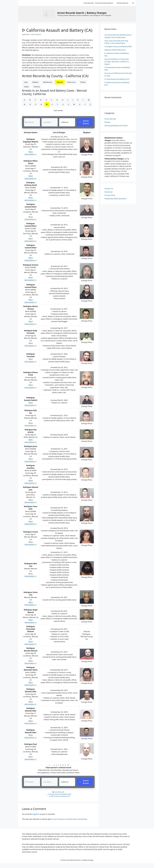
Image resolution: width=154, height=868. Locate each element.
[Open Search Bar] (133, 3)
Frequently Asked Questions (115, 199)
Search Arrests (84, 122)
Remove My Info (122, 3)
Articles (107, 122)
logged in (36, 814)
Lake (26, 82)
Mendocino (48, 82)
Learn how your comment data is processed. (70, 819)
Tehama (37, 87)
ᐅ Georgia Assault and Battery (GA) (59, 794)
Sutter (26, 87)
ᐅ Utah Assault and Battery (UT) (59, 796)
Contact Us (109, 189)
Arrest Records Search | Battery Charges (82, 13)
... (52, 765)
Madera (35, 82)
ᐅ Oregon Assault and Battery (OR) (118, 46)
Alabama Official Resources (115, 50)
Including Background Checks (116, 126)
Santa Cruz (71, 82)
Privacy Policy (110, 195)
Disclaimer (109, 192)
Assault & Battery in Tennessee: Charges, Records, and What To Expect (117, 62)
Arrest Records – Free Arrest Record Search (98, 3)
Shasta (83, 82)
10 (68, 765)
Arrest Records (59, 792)
